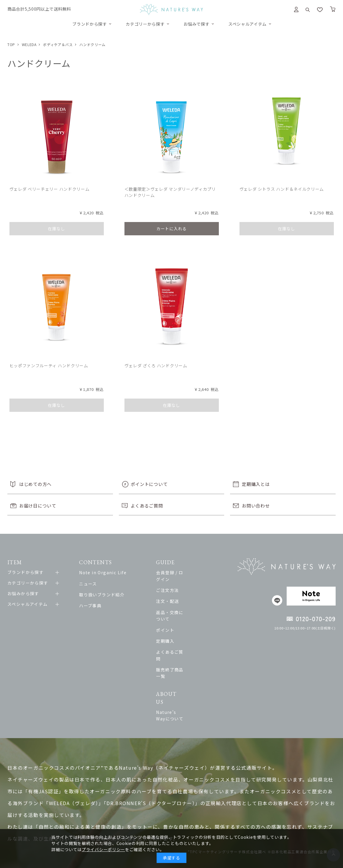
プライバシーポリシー (103, 849)
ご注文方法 (182, 586)
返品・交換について (192, 608)
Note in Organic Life (106, 575)
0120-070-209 (316, 622)
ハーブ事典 (94, 608)
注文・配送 (182, 597)
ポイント (180, 619)
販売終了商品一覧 (189, 652)
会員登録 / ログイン (191, 575)
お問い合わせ (256, 508)
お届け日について (38, 508)
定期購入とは (256, 487)
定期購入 (180, 631)
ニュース (92, 586)
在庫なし (56, 229)
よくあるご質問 (147, 508)
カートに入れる (171, 229)
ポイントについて (149, 487)
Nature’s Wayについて (195, 681)
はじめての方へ (35, 487)
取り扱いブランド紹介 (105, 597)
